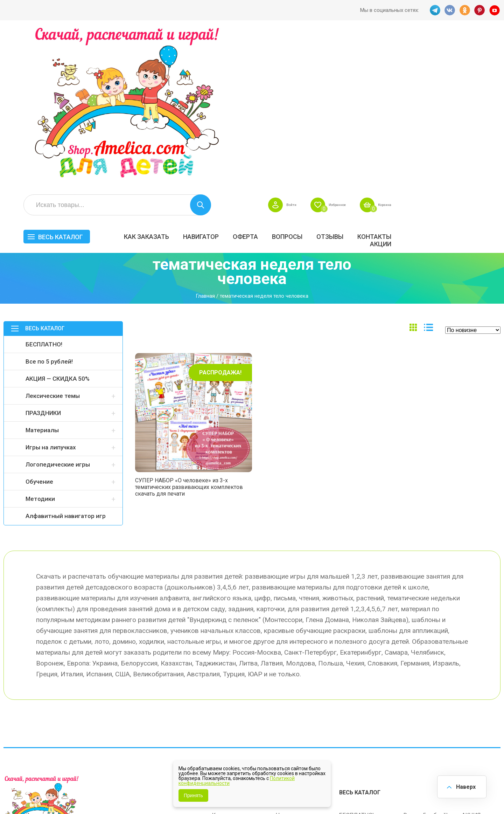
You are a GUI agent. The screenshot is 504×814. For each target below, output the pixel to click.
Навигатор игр (295, 659)
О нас (283, 703)
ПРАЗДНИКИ (43, 259)
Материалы (42, 276)
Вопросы (394, 79)
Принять (193, 795)
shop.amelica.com (111, 793)
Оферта (352, 79)
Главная (205, 143)
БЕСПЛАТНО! (44, 191)
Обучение (39, 328)
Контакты (481, 79)
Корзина (488, 48)
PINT (480, 10)
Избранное (432, 48)
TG (434, 10)
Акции (487, 87)
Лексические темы (53, 242)
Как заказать (253, 79)
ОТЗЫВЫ (437, 79)
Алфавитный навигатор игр (66, 362)
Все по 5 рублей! (49, 208)
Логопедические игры (58, 311)
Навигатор (308, 79)
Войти (379, 48)
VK (449, 10)
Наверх (464, 786)
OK (464, 10)
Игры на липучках (51, 294)
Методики (40, 345)
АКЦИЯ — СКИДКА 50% (58, 225)
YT (495, 10)
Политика (225, 718)
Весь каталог (167, 80)
